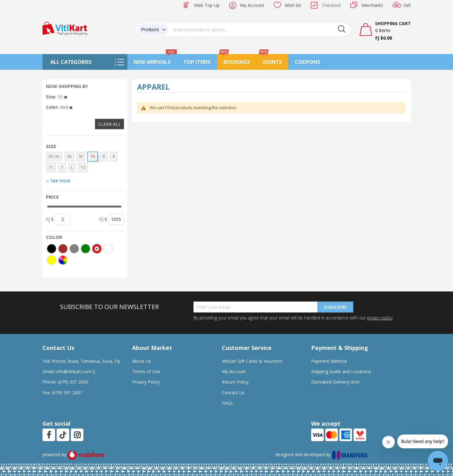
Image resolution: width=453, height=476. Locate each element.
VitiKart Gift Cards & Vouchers (252, 361)
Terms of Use (146, 371)
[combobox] (259, 30)
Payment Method (329, 361)
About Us (142, 361)
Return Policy (235, 382)
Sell (407, 5)
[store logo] (65, 28)
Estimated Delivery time (335, 382)
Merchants (372, 5)
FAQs (227, 403)
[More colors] (63, 260)
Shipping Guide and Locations (341, 371)
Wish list (293, 5)
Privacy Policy (146, 382)
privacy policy (380, 318)
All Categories (71, 62)
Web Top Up (207, 5)
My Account (252, 5)
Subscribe (335, 307)
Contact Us (233, 393)
